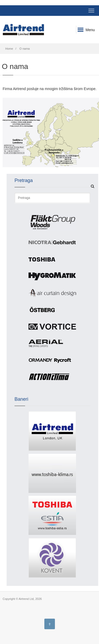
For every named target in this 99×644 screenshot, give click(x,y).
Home (9, 49)
